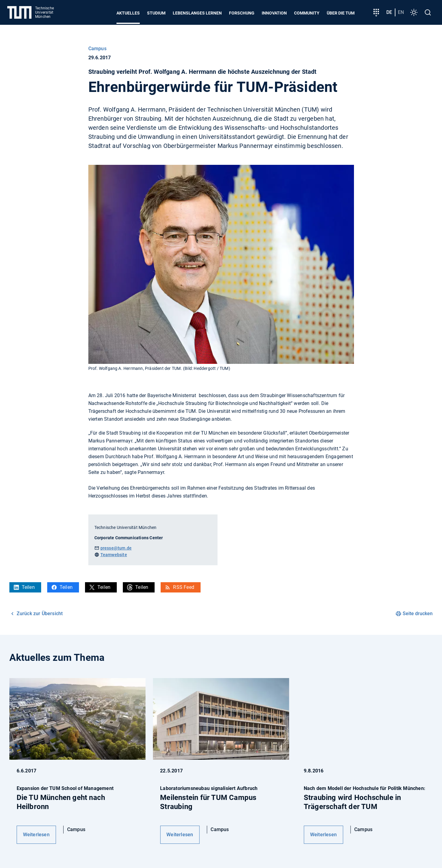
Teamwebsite (114, 555)
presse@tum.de (116, 548)
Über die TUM (341, 13)
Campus (97, 49)
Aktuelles (128, 13)
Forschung (242, 13)
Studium (156, 13)
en (401, 12)
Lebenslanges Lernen (197, 13)
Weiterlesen (36, 835)
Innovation (274, 13)
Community (307, 13)
